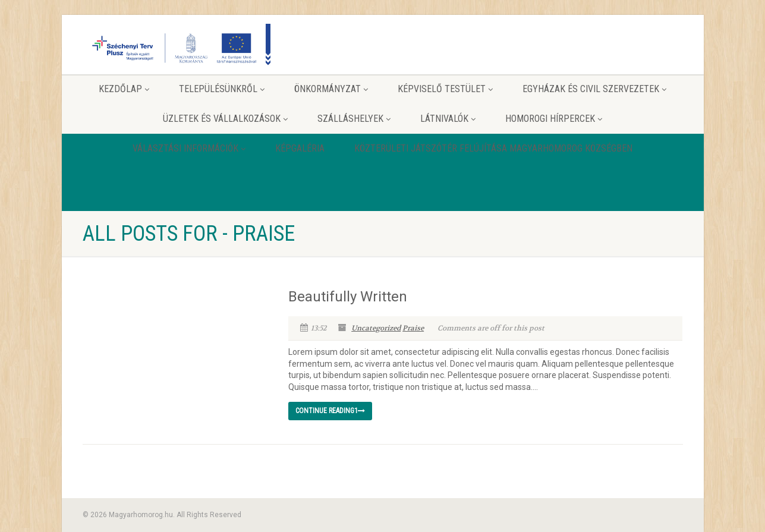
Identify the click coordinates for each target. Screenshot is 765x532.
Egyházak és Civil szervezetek (594, 89)
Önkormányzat (331, 89)
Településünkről (222, 89)
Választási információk (189, 148)
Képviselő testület (445, 89)
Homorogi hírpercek (554, 119)
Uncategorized (376, 328)
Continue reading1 (330, 411)
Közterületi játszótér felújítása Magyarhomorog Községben (493, 148)
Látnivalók (448, 119)
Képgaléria (300, 148)
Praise (413, 328)
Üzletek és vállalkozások (225, 119)
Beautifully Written (348, 297)
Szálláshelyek (354, 119)
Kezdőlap (124, 89)
